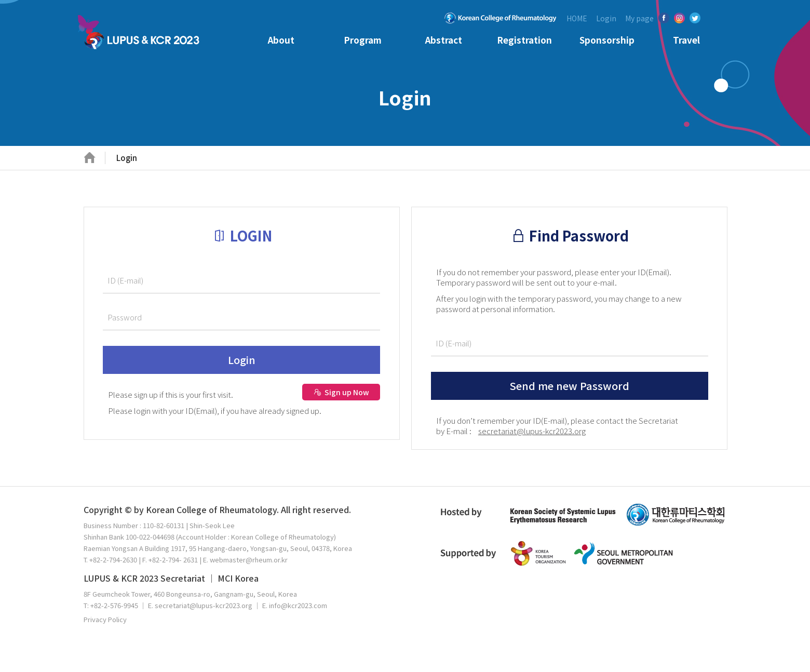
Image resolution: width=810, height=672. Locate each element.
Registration (524, 40)
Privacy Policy (105, 619)
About (281, 40)
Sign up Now (341, 392)
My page (639, 18)
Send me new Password (569, 386)
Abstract (444, 40)
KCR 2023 (142, 36)
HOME (577, 18)
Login (606, 18)
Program (363, 40)
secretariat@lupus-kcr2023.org (532, 431)
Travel (686, 40)
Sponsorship (607, 40)
